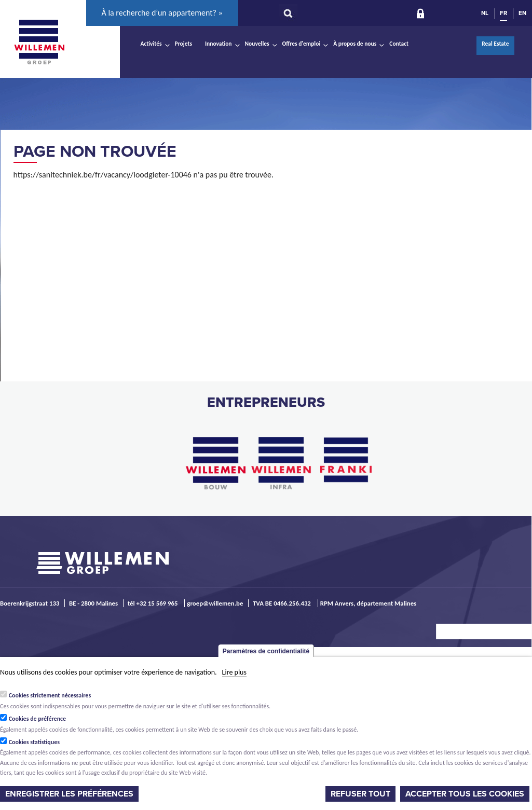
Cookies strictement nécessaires (50, 695)
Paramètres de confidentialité (266, 651)
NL (485, 13)
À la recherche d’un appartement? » (162, 13)
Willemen (39, 42)
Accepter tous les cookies (465, 794)
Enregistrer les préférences (69, 794)
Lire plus (234, 672)
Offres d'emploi (302, 44)
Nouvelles (257, 44)
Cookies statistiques (34, 742)
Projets (183, 44)
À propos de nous (355, 44)
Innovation (219, 44)
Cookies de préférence (38, 719)
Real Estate (495, 44)
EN (522, 13)
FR (503, 13)
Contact (399, 44)
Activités (151, 44)
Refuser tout (360, 794)
